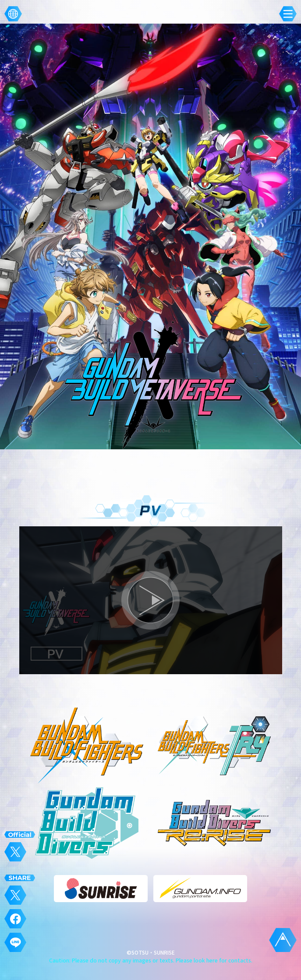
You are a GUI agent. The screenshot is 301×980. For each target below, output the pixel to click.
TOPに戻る (283, 940)
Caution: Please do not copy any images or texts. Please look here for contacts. (151, 960)
